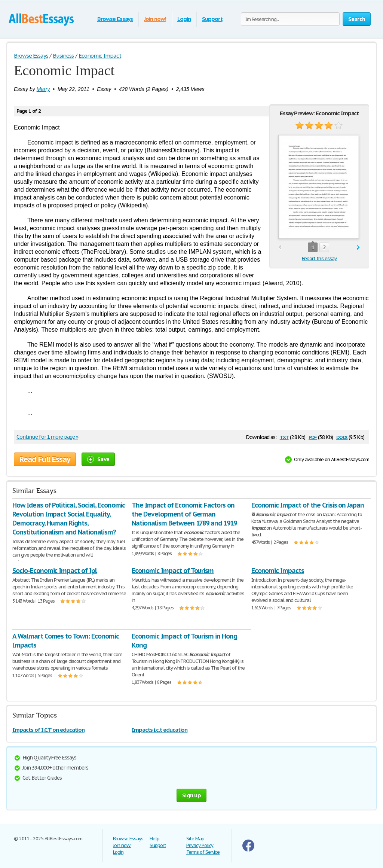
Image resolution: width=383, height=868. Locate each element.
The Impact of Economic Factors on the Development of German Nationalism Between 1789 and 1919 (184, 514)
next (359, 248)
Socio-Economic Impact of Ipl (55, 571)
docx (342, 437)
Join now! (155, 19)
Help (154, 839)
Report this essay (319, 258)
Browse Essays (115, 19)
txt (284, 437)
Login (184, 19)
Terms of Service (203, 852)
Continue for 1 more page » (47, 437)
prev (280, 248)
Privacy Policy (200, 845)
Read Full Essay (45, 459)
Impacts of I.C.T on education (48, 730)
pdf (313, 437)
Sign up (191, 795)
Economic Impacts (278, 571)
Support (212, 19)
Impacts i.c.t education (160, 730)
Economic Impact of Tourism (173, 571)
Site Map (195, 839)
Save (98, 459)
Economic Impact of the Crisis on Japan (308, 505)
